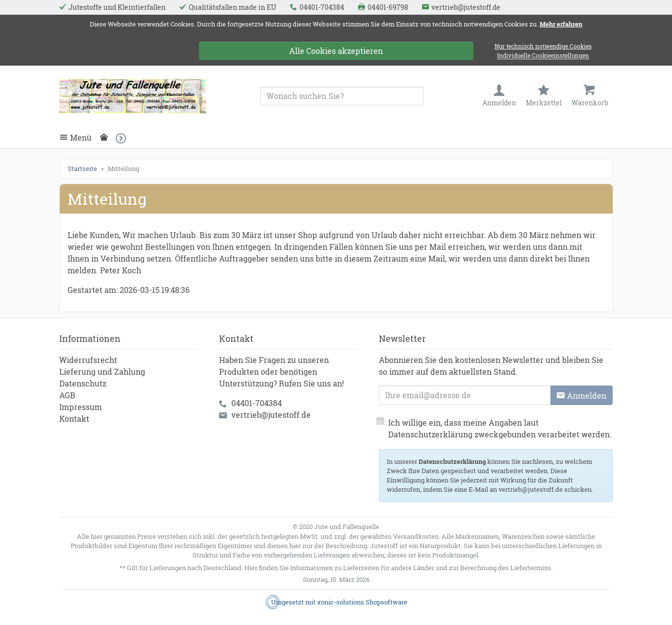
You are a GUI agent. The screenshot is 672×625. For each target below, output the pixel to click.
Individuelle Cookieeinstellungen (543, 56)
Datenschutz (83, 383)
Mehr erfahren (561, 24)
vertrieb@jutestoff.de (271, 415)
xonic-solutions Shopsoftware (362, 602)
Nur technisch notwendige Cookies (543, 46)
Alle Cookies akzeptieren (336, 51)
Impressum (81, 407)
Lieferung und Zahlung (102, 372)
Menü (81, 138)
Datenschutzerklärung (452, 461)
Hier (251, 568)
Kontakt (74, 419)
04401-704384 (257, 403)
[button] (124, 138)
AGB (67, 395)
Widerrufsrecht (88, 360)
